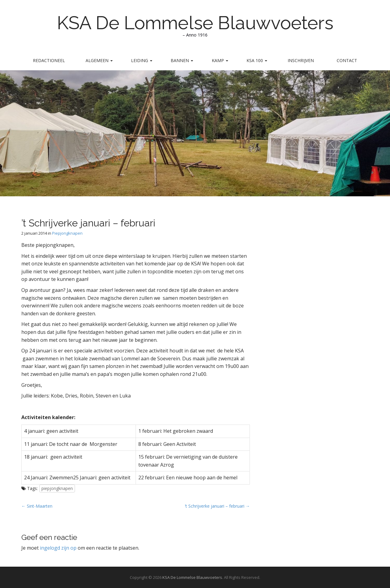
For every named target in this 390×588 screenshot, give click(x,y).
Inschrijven (301, 60)
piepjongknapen (57, 488)
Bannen (182, 60)
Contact (347, 60)
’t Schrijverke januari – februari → (217, 506)
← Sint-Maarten (37, 506)
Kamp (220, 60)
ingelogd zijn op (58, 548)
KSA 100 (257, 60)
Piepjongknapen (67, 233)
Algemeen (99, 60)
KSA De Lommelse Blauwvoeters (195, 23)
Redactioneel (49, 60)
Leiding (142, 60)
